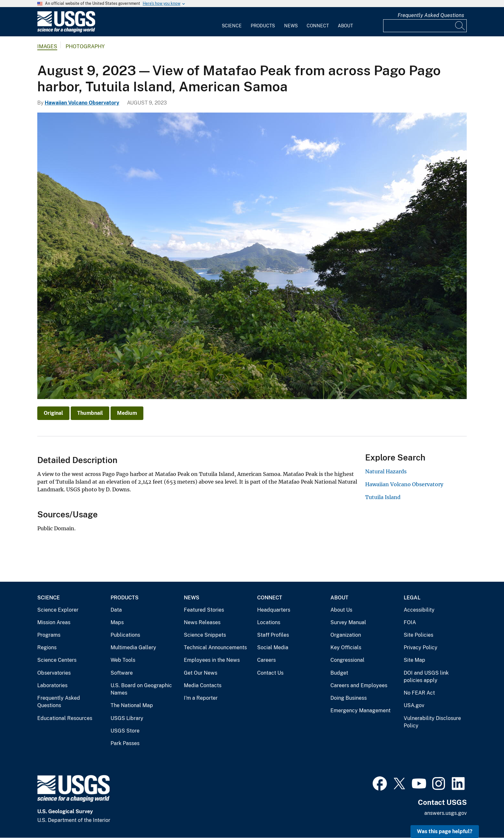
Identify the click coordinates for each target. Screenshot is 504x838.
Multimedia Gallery (133, 647)
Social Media (273, 647)
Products (263, 26)
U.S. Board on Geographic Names (141, 689)
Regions (47, 647)
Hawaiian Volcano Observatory (82, 103)
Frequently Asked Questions (431, 15)
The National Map (132, 705)
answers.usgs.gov (446, 813)
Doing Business (349, 698)
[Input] (425, 26)
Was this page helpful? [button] (445, 831)
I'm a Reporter (201, 698)
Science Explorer (58, 610)
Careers (266, 660)
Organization (346, 635)
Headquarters (274, 610)
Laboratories (52, 685)
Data (116, 610)
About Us (341, 610)
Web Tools (123, 660)
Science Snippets (205, 635)
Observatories (54, 673)
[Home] (66, 31)
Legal (412, 598)
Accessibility (419, 610)
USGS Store (125, 731)
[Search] (460, 26)
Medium (127, 413)
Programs (49, 635)
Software (122, 673)
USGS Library (127, 718)
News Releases (202, 622)
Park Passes (125, 743)
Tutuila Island (383, 497)
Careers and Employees (359, 685)
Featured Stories (204, 610)
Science (232, 26)
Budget (339, 673)
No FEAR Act (419, 693)
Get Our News (201, 673)
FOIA (410, 622)
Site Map (414, 660)
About (345, 26)
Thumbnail (90, 413)
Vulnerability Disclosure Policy (432, 722)
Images (47, 46)
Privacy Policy (421, 647)
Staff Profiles (273, 635)
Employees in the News (212, 660)
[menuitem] (232, 22)
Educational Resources (65, 718)
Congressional (347, 660)
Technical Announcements (215, 647)
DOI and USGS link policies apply (426, 677)
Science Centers (57, 660)
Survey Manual (348, 622)
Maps (117, 622)
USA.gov (414, 705)
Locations (269, 622)
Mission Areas (54, 622)
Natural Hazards (386, 471)
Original (53, 413)
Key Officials (346, 647)
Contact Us (270, 673)
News (291, 26)
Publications (125, 635)
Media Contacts (203, 685)
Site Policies (419, 635)
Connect (318, 26)
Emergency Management (360, 710)
